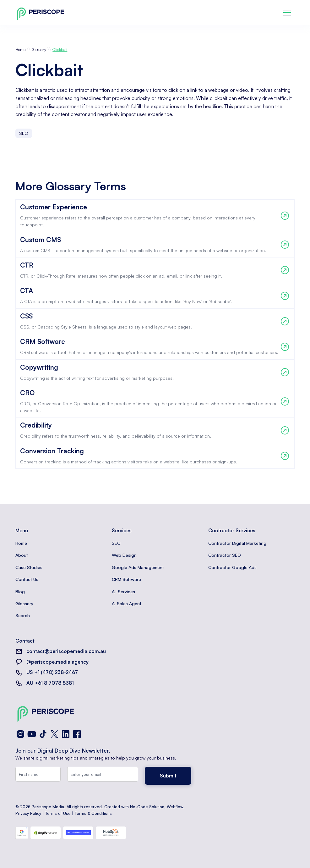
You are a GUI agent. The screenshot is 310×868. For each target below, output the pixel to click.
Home (20, 49)
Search (23, 615)
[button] (287, 13)
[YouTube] (32, 734)
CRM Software (126, 579)
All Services (123, 592)
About (22, 555)
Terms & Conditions (93, 813)
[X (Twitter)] (54, 734)
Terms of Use (58, 813)
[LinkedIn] (66, 734)
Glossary (39, 49)
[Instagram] (20, 734)
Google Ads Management (138, 567)
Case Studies (29, 567)
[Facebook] (77, 734)
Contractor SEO (225, 555)
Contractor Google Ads (232, 567)
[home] (41, 13)
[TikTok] (43, 734)
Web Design (124, 555)
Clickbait (60, 49)
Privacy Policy (28, 813)
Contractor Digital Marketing (237, 543)
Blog (20, 592)
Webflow (175, 807)
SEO (116, 543)
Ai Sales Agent (127, 603)
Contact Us (27, 579)
